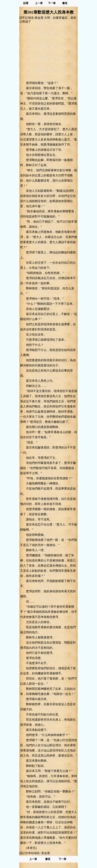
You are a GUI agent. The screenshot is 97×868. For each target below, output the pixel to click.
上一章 (39, 3)
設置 (26, 3)
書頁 (65, 3)
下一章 (52, 3)
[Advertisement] (48, 52)
